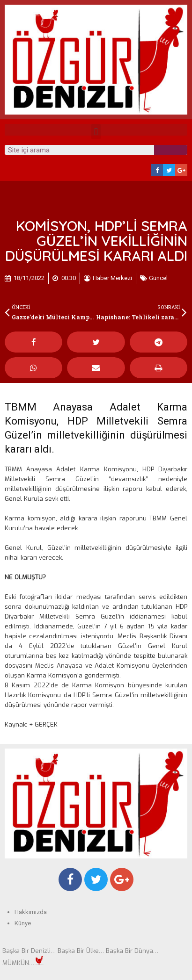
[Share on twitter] (96, 342)
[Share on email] (96, 368)
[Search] (171, 150)
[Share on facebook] (33, 342)
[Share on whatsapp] (33, 368)
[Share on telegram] (159, 342)
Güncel (158, 278)
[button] (96, 132)
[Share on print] (159, 368)
